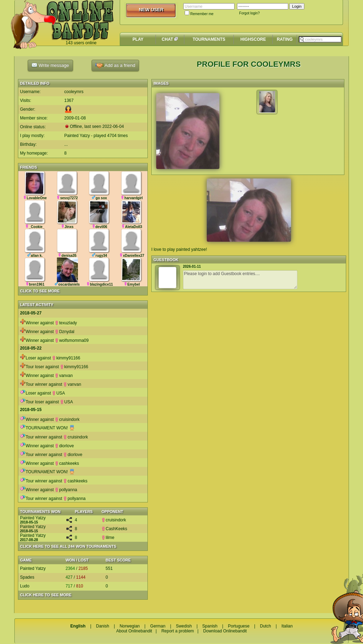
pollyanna (66, 490)
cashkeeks (67, 463)
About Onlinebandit (134, 631)
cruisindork (67, 419)
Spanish (210, 626)
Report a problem (178, 631)
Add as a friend (115, 66)
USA (58, 393)
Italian (287, 626)
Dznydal (64, 332)
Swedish (184, 626)
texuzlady (66, 323)
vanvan (64, 376)
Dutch (265, 626)
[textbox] (320, 39)
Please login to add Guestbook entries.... (240, 280)
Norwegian (130, 626)
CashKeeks (114, 529)
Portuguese (239, 626)
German (158, 626)
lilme (108, 538)
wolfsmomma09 (72, 340)
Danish (102, 626)
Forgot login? (249, 13)
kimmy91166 (66, 358)
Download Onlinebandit (225, 631)
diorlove (64, 446)
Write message (50, 65)
